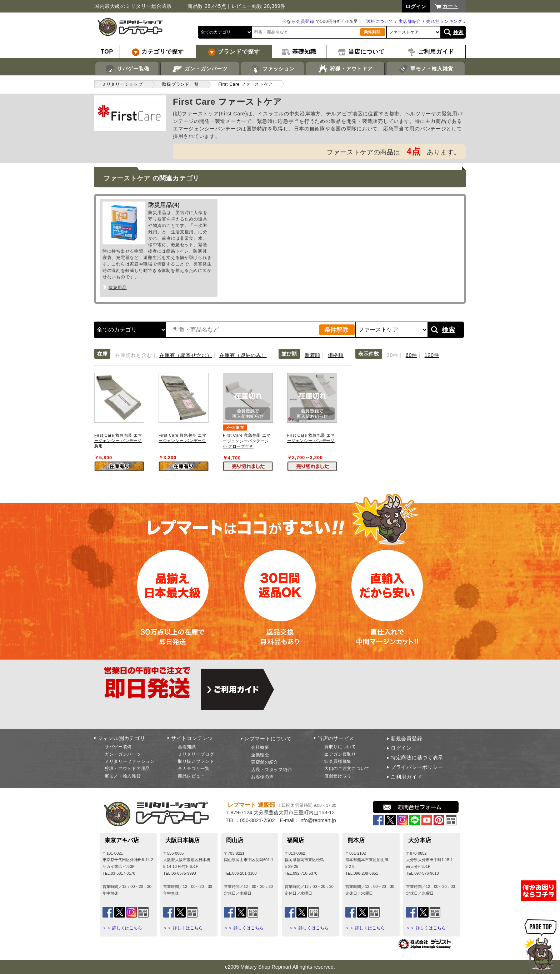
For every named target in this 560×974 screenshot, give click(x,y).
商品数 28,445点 (207, 6)
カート (450, 6)
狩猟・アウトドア (345, 69)
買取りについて (340, 747)
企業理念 (260, 755)
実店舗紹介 (410, 21)
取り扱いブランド (196, 761)
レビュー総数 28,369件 (259, 6)
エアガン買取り (340, 754)
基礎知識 (187, 747)
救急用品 (118, 288)
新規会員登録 (406, 739)
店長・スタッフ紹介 (271, 770)
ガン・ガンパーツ (200, 69)
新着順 (312, 355)
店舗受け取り (338, 776)
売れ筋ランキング (444, 21)
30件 (392, 355)
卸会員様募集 (338, 761)
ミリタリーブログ (196, 754)
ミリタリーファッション (130, 761)
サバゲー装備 (127, 69)
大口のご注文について (347, 769)
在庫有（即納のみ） (243, 355)
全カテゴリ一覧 (194, 769)
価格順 (336, 355)
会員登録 (305, 21)
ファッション (273, 69)
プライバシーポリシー (417, 767)
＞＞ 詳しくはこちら (122, 928)
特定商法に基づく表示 (417, 757)
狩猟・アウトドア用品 (127, 769)
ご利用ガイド (406, 777)
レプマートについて (268, 739)
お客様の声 (262, 777)
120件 (432, 355)
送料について (380, 21)
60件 (411, 355)
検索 (458, 32)
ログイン (401, 748)
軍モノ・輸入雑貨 (426, 69)
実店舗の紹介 (265, 762)
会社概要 (260, 747)
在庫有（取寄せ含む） (186, 355)
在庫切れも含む (133, 355)
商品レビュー (191, 776)
